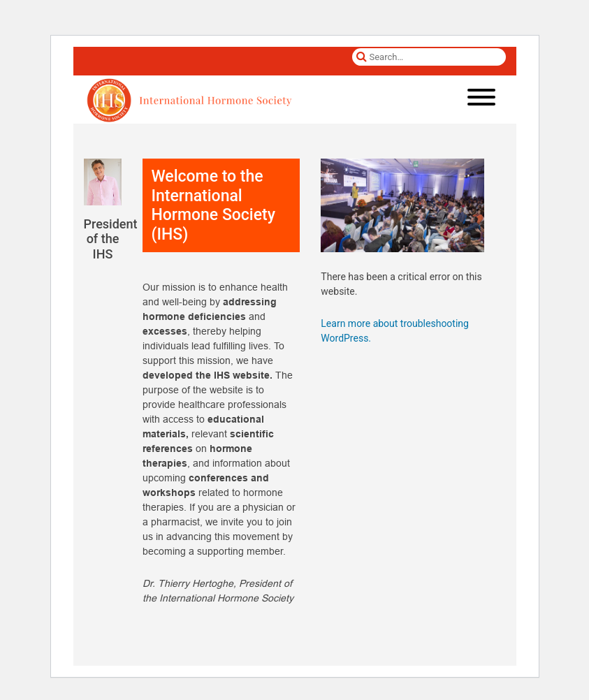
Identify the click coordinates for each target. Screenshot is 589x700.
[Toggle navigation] (481, 100)
